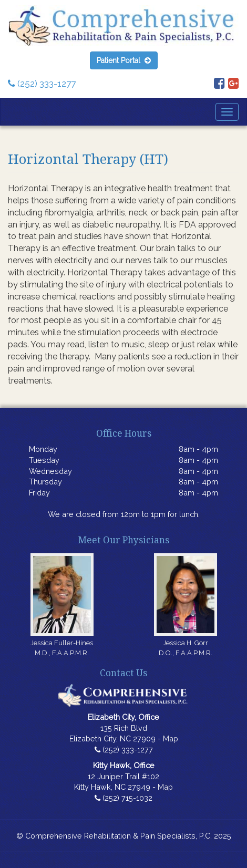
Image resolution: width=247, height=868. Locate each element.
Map (171, 738)
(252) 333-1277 (42, 84)
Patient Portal (124, 60)
